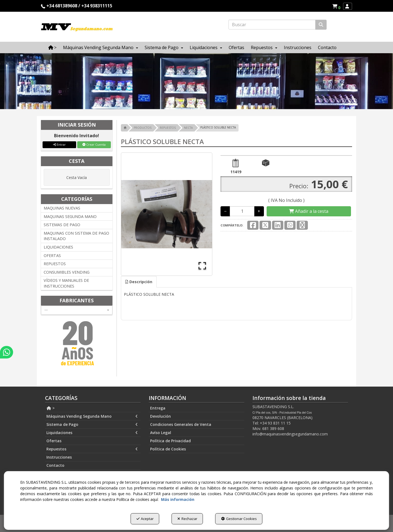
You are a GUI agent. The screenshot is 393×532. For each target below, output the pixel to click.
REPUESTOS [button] (55, 264)
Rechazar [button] (187, 519)
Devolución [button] (160, 416)
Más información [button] (178, 499)
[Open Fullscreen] (202, 266)
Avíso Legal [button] (161, 433)
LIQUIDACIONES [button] (58, 247)
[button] (337, 6)
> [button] (50, 408)
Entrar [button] (59, 144)
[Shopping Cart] (309, 211)
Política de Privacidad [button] (170, 441)
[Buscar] (321, 25)
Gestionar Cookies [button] (239, 519)
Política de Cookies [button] (168, 449)
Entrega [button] (158, 408)
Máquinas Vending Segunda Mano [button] (92, 416)
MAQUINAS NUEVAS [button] (62, 208)
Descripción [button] (139, 282)
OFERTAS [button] (52, 255)
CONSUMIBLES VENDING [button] (67, 272)
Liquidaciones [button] (92, 433)
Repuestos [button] (92, 449)
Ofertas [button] (54, 441)
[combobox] (77, 310)
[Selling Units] (242, 211)
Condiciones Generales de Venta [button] (181, 424)
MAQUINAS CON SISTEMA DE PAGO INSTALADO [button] (76, 236)
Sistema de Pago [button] (92, 425)
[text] (272, 25)
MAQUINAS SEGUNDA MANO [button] (70, 216)
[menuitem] (336, 6)
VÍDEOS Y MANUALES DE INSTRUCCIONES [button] (66, 283)
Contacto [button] (55, 465)
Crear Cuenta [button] (94, 144)
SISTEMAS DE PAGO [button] (62, 225)
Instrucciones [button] (59, 457)
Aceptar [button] (145, 519)
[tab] (139, 282)
